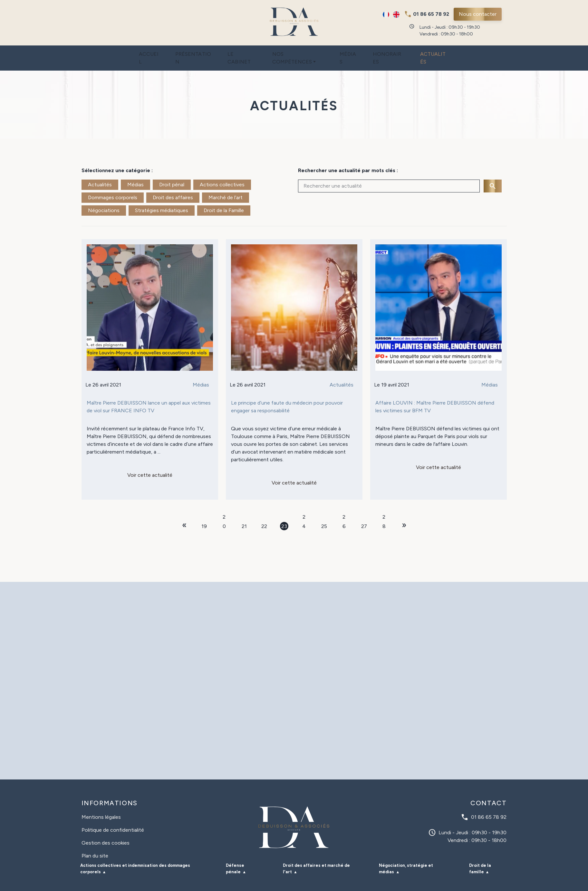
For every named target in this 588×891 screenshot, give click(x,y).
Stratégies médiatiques (162, 197)
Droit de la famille (480, 856)
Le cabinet (234, 51)
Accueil (129, 51)
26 (344, 504)
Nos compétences (296, 51)
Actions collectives (222, 172)
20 (224, 504)
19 (204, 513)
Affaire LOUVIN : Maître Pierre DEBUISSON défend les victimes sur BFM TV (435, 394)
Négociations (104, 197)
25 (324, 513)
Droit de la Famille (224, 197)
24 (304, 504)
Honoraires (401, 51)
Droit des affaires (173, 185)
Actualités (454, 51)
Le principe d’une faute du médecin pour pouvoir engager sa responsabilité (287, 394)
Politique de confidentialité (113, 817)
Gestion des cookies (106, 830)
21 (244, 513)
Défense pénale (235, 856)
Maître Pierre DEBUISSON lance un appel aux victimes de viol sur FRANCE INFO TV (149, 394)
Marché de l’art (226, 185)
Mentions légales (101, 804)
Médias (356, 51)
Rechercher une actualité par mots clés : (348, 157)
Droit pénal (172, 172)
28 (384, 504)
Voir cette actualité (150, 462)
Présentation (179, 51)
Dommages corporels (113, 185)
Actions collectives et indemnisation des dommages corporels (135, 856)
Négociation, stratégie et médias (406, 856)
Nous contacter (478, 14)
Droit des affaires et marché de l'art (316, 856)
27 (364, 513)
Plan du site (95, 843)
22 (264, 513)
